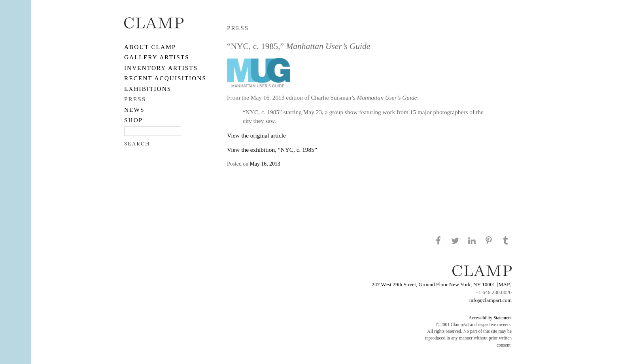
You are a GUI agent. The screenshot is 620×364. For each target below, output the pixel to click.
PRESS (135, 99)
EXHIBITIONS (148, 89)
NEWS (134, 110)
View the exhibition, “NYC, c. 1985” (272, 150)
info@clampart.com (490, 300)
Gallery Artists (157, 57)
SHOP (133, 120)
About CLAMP (150, 47)
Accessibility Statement (490, 318)
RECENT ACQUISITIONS (165, 78)
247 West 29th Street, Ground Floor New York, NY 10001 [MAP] (442, 284)
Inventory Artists (161, 68)
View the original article (256, 135)
